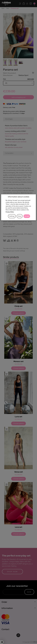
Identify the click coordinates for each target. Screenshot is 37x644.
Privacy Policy (10, 212)
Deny (20, 216)
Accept (27, 216)
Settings (12, 216)
